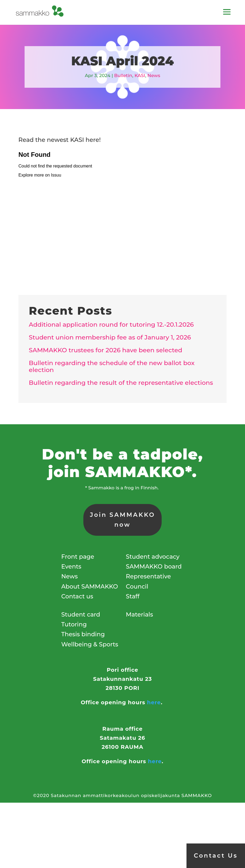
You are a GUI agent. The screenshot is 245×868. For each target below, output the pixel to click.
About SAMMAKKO (90, 587)
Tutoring (74, 624)
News (154, 75)
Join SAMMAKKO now (123, 520)
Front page (78, 557)
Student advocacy (153, 557)
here (154, 702)
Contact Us (216, 856)
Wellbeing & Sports (90, 644)
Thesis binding (83, 634)
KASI (140, 75)
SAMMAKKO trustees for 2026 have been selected (106, 350)
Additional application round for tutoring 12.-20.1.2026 (111, 325)
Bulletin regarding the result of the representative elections (121, 383)
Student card (81, 615)
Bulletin (123, 75)
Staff (133, 596)
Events (71, 567)
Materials (139, 615)
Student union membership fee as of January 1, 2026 (110, 337)
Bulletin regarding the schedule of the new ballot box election (112, 367)
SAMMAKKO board (154, 567)
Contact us (77, 596)
